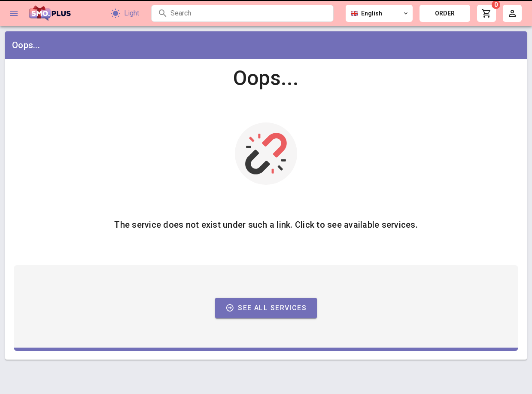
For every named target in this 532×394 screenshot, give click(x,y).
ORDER (445, 13)
